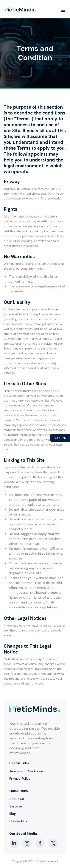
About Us (17, 799)
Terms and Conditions (26, 771)
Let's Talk (60, 438)
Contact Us (18, 821)
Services (16, 806)
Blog (13, 814)
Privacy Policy (20, 779)
